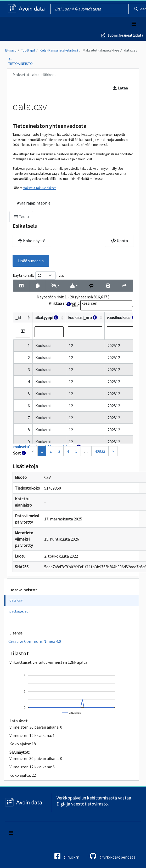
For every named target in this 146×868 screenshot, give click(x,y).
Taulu (21, 217)
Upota (119, 241)
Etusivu (11, 50)
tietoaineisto (21, 64)
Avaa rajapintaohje (34, 203)
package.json (20, 611)
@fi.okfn (67, 856)
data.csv (131, 50)
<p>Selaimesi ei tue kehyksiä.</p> (73, 364)
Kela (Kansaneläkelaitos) (59, 50)
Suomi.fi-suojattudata (125, 35)
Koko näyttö (32, 241)
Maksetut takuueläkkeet (102, 50)
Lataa (120, 88)
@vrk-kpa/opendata (113, 856)
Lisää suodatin (31, 261)
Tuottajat (28, 50)
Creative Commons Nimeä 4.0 (35, 641)
